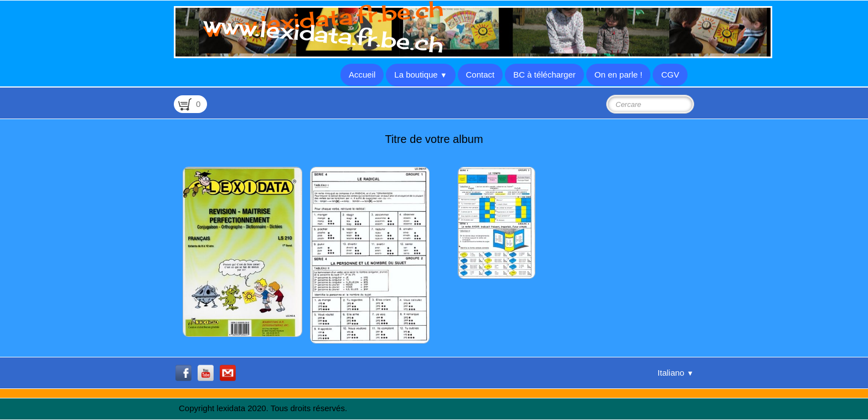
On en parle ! (619, 75)
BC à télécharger (544, 75)
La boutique (420, 75)
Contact (480, 75)
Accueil (362, 75)
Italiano (676, 373)
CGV (670, 75)
